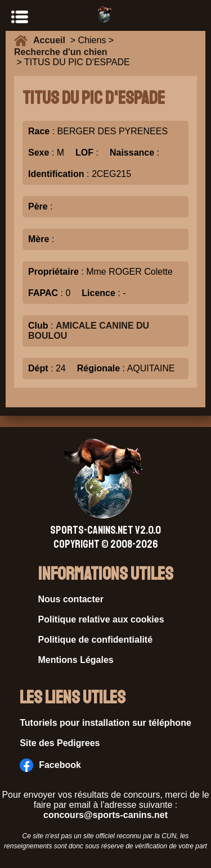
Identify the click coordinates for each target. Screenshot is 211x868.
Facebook (50, 765)
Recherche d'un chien (61, 52)
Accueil (52, 40)
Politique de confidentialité (96, 640)
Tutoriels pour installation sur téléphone (105, 723)
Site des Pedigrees (60, 743)
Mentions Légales (76, 660)
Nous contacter (71, 599)
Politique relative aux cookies (101, 619)
